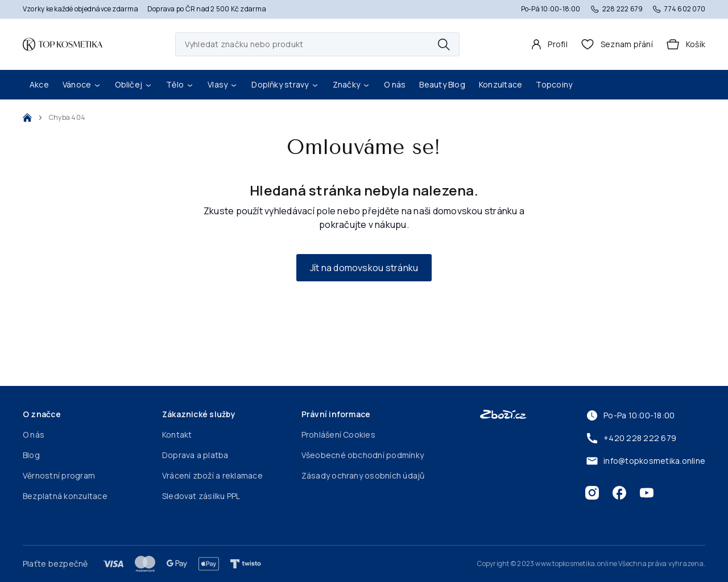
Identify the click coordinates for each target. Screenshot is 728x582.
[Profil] (549, 44)
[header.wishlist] (617, 44)
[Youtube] (647, 493)
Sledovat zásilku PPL (201, 496)
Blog (31, 455)
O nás (395, 84)
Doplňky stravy (285, 84)
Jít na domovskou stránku (364, 268)
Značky (351, 84)
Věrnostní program (59, 475)
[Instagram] (592, 493)
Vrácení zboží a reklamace (212, 475)
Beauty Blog (442, 84)
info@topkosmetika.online (645, 461)
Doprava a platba (195, 455)
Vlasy (223, 84)
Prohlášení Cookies (338, 435)
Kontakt (177, 435)
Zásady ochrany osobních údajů (363, 475)
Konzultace (500, 84)
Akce (39, 84)
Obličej (134, 84)
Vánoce (82, 84)
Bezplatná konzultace (65, 496)
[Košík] (686, 44)
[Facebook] (619, 493)
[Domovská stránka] (63, 44)
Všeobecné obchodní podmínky (363, 455)
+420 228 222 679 (631, 438)
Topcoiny (554, 84)
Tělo (180, 84)
